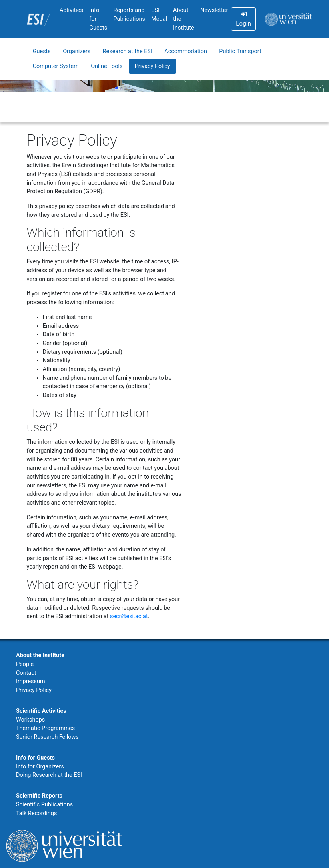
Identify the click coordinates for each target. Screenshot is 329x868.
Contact (26, 673)
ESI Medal (159, 15)
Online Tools (107, 66)
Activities (71, 10)
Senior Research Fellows (47, 737)
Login (243, 19)
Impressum (31, 681)
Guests (42, 51)
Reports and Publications (129, 15)
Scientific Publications (44, 805)
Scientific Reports (39, 796)
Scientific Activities (41, 711)
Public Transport (240, 51)
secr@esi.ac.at (129, 616)
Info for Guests (98, 19)
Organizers (77, 51)
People (25, 664)
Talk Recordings (36, 813)
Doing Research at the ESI (49, 775)
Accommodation (186, 51)
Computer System (56, 66)
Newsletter (214, 10)
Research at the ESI (128, 51)
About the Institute (184, 19)
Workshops (30, 720)
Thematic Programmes (45, 728)
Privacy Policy (153, 66)
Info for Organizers (40, 767)
